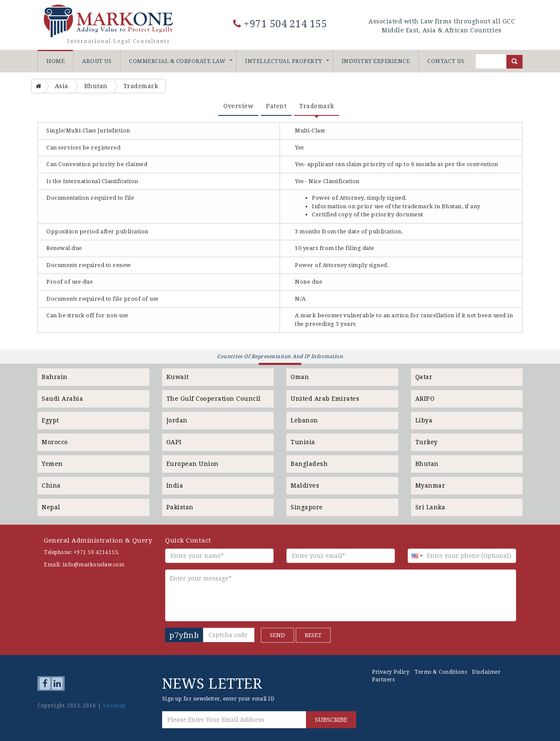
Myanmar (430, 485)
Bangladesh (309, 464)
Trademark (317, 106)
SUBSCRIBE (331, 720)
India (175, 485)
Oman (300, 377)
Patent (276, 106)
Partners (383, 680)
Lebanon (304, 420)
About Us (97, 61)
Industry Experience (376, 61)
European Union (193, 464)
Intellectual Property (284, 61)
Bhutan (427, 464)
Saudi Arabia (62, 399)
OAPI (174, 442)
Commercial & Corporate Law (177, 61)
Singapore (307, 507)
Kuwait (178, 377)
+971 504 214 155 (280, 24)
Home (56, 61)
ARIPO (425, 399)
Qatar (424, 377)
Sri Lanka (430, 507)
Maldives (305, 485)
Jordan (177, 420)
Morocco (55, 442)
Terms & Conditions (441, 672)
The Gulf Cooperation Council (214, 399)
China (51, 485)
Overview (238, 106)
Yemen (52, 464)
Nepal (51, 507)
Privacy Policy (391, 672)
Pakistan (180, 507)
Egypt (50, 420)
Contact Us (446, 61)
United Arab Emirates (325, 399)
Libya (424, 420)
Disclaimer (486, 672)
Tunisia (303, 442)
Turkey (427, 442)
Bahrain (55, 377)
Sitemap (114, 706)
